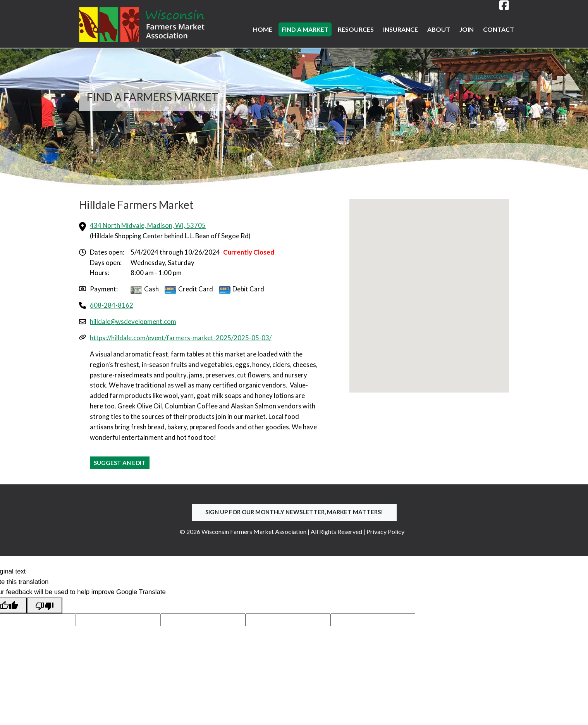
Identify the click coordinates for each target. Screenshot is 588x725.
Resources (356, 29)
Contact (499, 29)
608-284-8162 (112, 305)
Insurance (401, 29)
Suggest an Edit (120, 463)
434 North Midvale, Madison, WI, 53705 (148, 225)
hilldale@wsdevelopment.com (133, 321)
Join (467, 29)
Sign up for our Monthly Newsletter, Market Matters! (294, 512)
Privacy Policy (385, 531)
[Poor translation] (45, 605)
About (439, 29)
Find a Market (305, 29)
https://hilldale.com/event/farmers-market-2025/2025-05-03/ (181, 338)
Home (263, 29)
